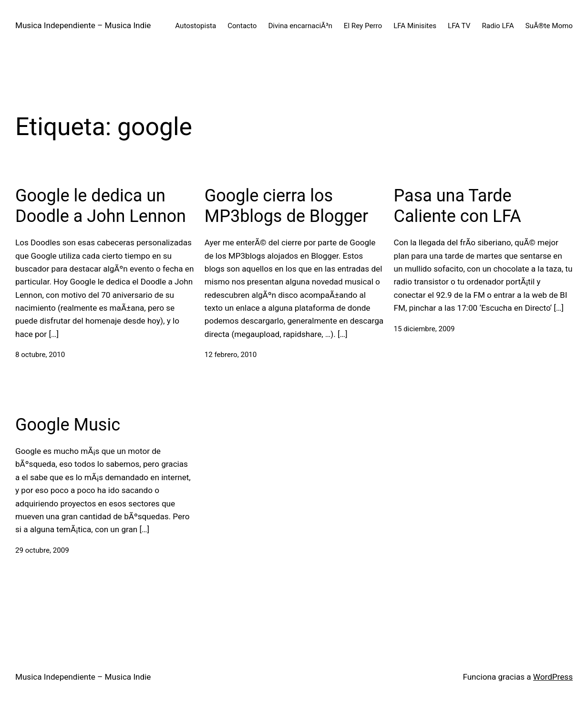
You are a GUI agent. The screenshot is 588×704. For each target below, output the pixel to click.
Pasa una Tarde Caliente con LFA (458, 206)
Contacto (242, 26)
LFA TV (459, 26)
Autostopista (196, 26)
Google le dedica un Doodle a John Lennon (101, 206)
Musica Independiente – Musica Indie (83, 25)
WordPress (553, 677)
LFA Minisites (415, 26)
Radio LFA (498, 26)
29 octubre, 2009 (42, 550)
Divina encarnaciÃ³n (300, 26)
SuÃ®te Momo (549, 26)
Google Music (68, 425)
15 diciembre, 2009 (424, 329)
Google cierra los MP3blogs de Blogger (286, 206)
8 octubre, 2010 (40, 355)
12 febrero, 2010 (231, 355)
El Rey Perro (363, 26)
